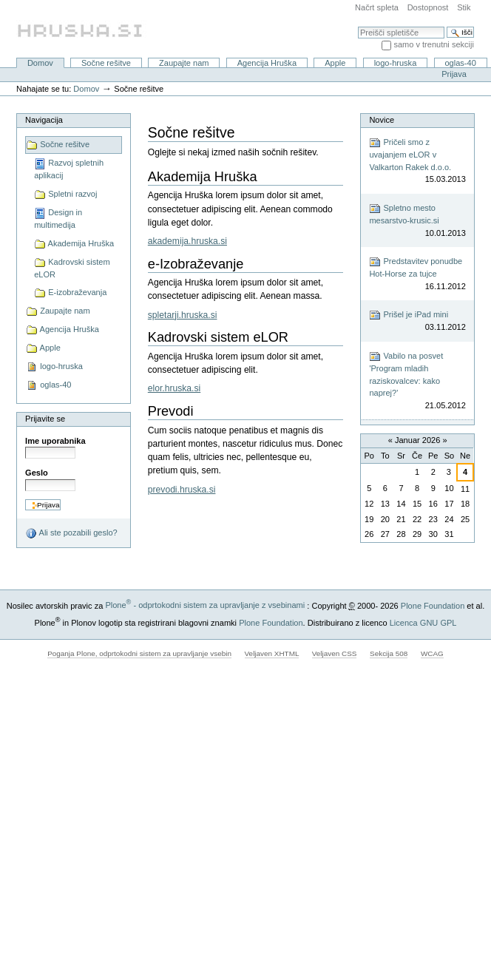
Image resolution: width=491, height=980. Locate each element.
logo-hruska (396, 63)
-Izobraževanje (196, 264)
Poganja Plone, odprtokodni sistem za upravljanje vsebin (139, 653)
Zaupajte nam (184, 63)
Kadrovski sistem (218, 337)
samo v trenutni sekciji (434, 44)
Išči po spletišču (358, 26)
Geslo (37, 473)
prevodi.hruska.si (182, 490)
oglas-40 (460, 63)
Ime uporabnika (55, 441)
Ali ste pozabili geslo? (71, 533)
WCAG (432, 653)
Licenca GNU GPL (423, 622)
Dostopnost (428, 7)
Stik (464, 7)
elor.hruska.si (174, 388)
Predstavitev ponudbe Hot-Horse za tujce (417, 274)
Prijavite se (45, 419)
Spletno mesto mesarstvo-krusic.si (417, 221)
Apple (335, 63)
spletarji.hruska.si (183, 315)
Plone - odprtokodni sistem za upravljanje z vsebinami (205, 605)
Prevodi (171, 411)
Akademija (203, 177)
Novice (382, 120)
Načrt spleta (377, 7)
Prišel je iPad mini (417, 321)
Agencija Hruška (267, 63)
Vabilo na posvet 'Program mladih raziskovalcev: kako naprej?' (417, 381)
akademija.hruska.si (187, 241)
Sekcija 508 (389, 653)
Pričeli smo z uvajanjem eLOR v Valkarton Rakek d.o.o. (417, 161)
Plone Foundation (433, 605)
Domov (40, 63)
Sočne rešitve (106, 63)
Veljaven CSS (335, 653)
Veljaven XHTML (272, 653)
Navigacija (44, 120)
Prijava (454, 74)
